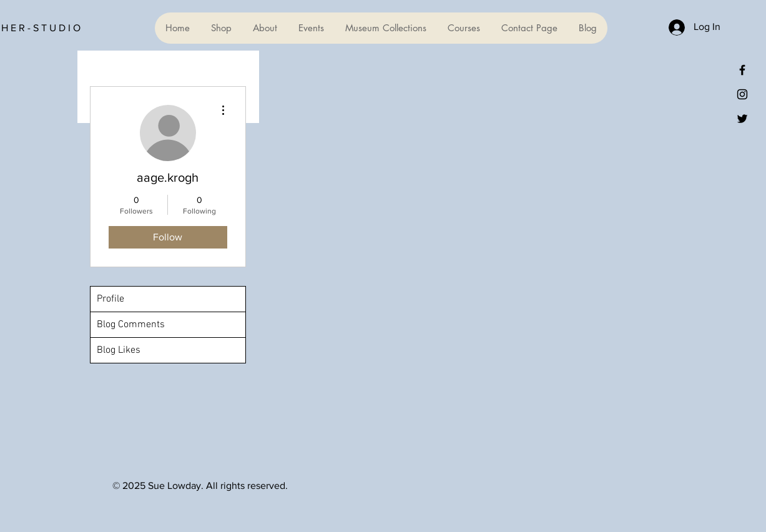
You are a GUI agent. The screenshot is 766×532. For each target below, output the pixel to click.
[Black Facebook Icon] (742, 70)
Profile (110, 299)
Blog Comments (131, 325)
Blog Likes (119, 350)
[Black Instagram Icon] (742, 94)
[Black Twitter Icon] (742, 119)
